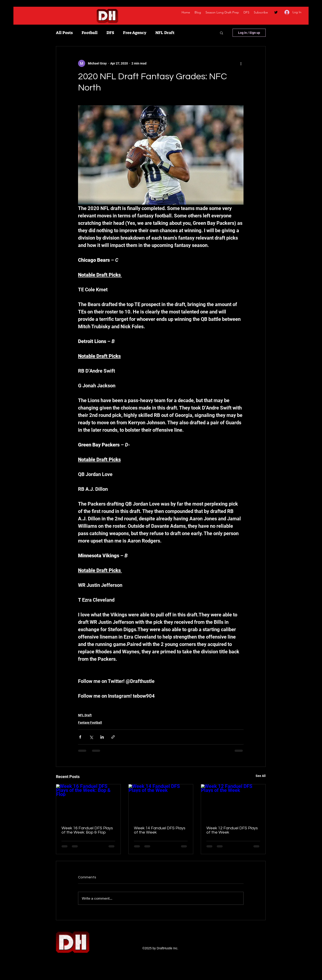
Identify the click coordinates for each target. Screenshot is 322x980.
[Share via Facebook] (80, 737)
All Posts (64, 33)
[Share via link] (113, 737)
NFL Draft (165, 33)
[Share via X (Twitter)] (91, 737)
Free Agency (135, 33)
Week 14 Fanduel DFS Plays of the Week (160, 830)
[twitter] (276, 12)
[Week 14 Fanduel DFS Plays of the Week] (161, 802)
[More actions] (241, 63)
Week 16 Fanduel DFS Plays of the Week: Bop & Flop (87, 830)
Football (90, 33)
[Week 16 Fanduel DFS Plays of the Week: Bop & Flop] (88, 802)
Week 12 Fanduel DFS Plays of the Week (232, 830)
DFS (110, 33)
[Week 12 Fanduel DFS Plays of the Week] (233, 802)
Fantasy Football (90, 723)
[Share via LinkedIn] (102, 737)
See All (261, 776)
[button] (221, 33)
